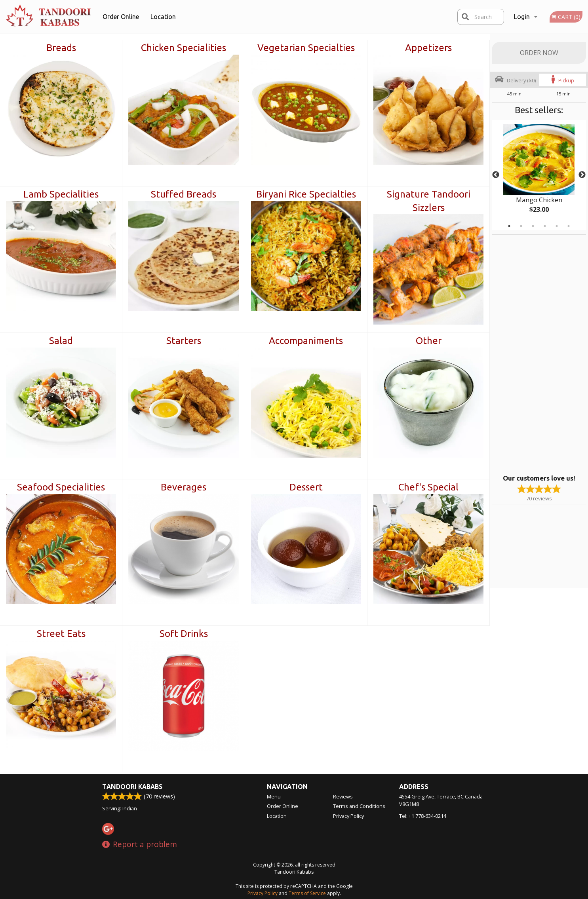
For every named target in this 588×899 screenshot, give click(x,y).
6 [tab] (569, 226)
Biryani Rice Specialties (306, 194)
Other (429, 341)
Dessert (306, 487)
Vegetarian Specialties (306, 48)
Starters (184, 341)
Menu (274, 796)
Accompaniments (306, 341)
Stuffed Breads (184, 194)
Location (163, 17)
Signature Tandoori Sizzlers (429, 201)
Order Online (121, 17)
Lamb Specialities (61, 194)
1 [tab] (509, 226)
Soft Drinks (184, 634)
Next (582, 175)
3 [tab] (533, 226)
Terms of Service (307, 893)
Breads (61, 48)
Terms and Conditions (359, 806)
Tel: (423, 816)
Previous (496, 175)
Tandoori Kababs (132, 787)
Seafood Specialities (61, 487)
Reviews (343, 796)
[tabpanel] (539, 175)
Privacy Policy (348, 816)
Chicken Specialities (184, 48)
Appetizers (428, 48)
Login (522, 17)
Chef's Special (428, 487)
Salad (61, 341)
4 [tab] (545, 226)
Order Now (539, 53)
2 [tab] (521, 226)
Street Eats (61, 634)
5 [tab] (557, 226)
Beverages (184, 487)
